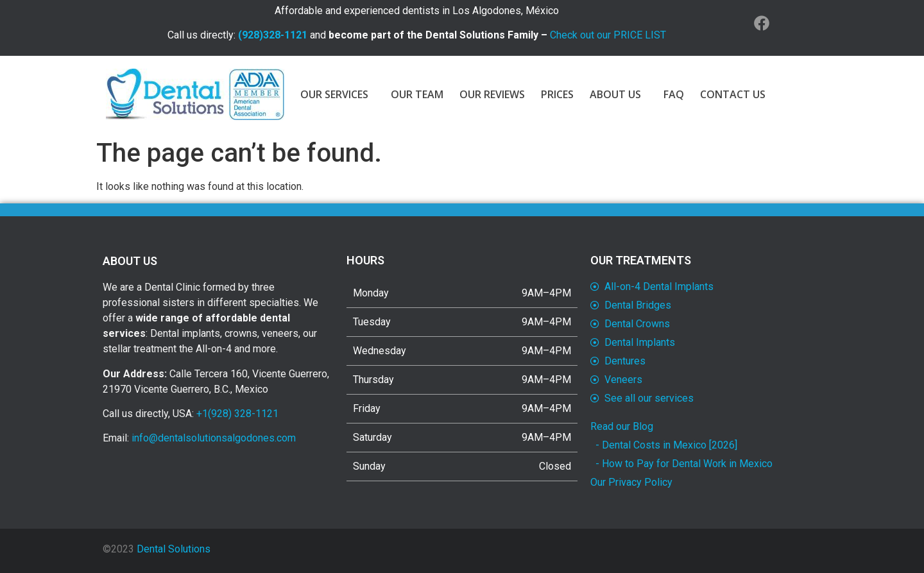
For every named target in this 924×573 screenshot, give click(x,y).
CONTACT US (733, 94)
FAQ (674, 94)
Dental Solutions (174, 549)
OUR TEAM (417, 94)
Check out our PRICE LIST (608, 35)
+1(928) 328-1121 (237, 414)
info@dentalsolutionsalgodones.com (214, 438)
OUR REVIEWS (492, 94)
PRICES (557, 94)
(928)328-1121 (273, 35)
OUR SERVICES (338, 94)
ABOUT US (619, 94)
